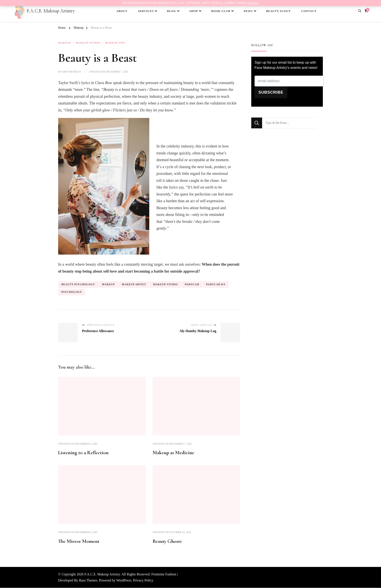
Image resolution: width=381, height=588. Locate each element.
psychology (72, 292)
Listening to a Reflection (85, 453)
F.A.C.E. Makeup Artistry (51, 11)
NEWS (248, 11)
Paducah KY (216, 284)
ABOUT (122, 11)
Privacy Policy (143, 581)
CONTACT (309, 11)
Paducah (192, 284)
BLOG (172, 11)
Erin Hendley (72, 72)
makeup (108, 284)
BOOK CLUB (221, 11)
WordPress (124, 581)
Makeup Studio (88, 43)
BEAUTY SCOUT (278, 11)
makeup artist (134, 284)
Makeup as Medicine (174, 453)
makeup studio (165, 284)
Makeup (65, 43)
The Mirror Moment (80, 541)
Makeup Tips (115, 43)
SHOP (194, 11)
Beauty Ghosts (168, 541)
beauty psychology (78, 284)
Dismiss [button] (253, 3)
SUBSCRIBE (271, 92)
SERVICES (146, 11)
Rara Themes (88, 581)
